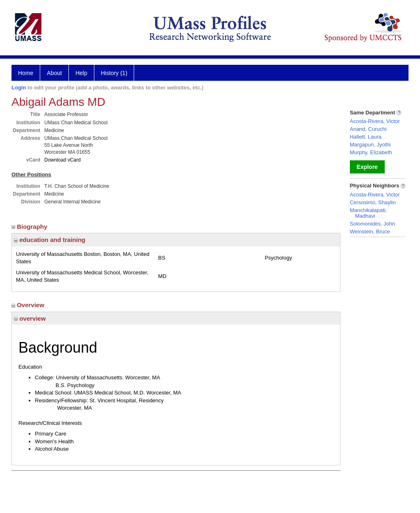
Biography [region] (30, 227)
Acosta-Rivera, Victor (375, 121)
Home (26, 73)
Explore (367, 167)
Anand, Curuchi (368, 129)
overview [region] (30, 318)
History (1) (114, 73)
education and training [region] (50, 240)
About (54, 73)
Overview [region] (29, 305)
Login (19, 88)
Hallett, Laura (366, 137)
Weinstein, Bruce (370, 231)
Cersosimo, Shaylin (373, 202)
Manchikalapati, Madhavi (368, 213)
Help (81, 73)
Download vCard (63, 160)
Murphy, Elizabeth (371, 152)
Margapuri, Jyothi (370, 145)
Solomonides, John (373, 224)
